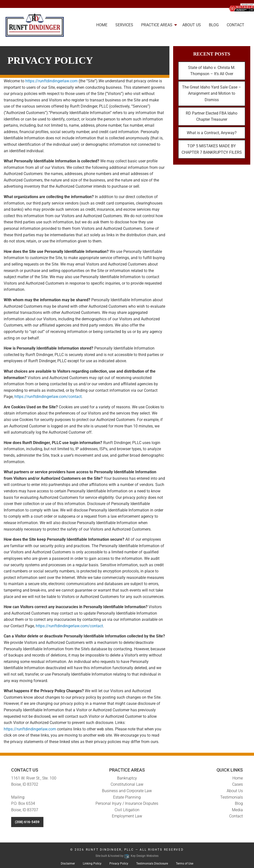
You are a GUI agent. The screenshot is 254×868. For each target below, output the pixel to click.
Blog (239, 803)
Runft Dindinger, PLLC (110, 850)
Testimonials (232, 797)
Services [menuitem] (124, 25)
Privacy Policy (119, 864)
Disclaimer (68, 864)
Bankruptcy (127, 778)
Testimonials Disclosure (152, 864)
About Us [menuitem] (192, 25)
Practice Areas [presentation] (157, 25)
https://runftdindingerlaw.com (51, 81)
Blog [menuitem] (214, 25)
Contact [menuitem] (236, 25)
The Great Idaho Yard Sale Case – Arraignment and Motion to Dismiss (212, 93)
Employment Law (127, 816)
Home (238, 778)
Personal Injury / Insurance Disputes (127, 803)
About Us (235, 791)
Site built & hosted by (127, 856)
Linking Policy (92, 864)
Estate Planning (127, 797)
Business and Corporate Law (127, 791)
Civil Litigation (127, 810)
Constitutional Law (127, 784)
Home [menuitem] (102, 25)
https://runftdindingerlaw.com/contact (48, 397)
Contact (236, 816)
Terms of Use (185, 864)
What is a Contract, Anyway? (212, 133)
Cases (238, 784)
